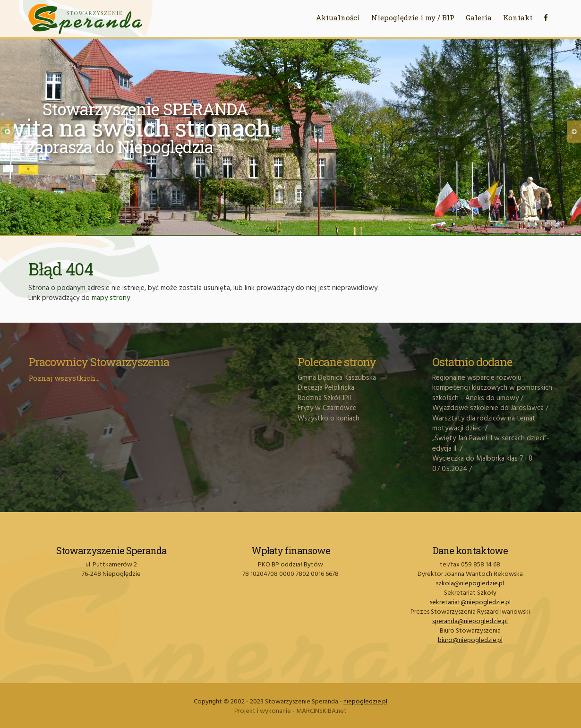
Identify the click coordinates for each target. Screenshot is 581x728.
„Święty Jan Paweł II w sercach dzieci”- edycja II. (491, 443)
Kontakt (518, 17)
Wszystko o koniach (329, 419)
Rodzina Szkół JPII (324, 398)
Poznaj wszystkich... (64, 378)
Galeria (479, 17)
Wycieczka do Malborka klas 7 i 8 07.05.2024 (482, 464)
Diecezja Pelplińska (326, 388)
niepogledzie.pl (365, 702)
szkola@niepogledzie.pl (470, 584)
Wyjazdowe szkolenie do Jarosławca (488, 408)
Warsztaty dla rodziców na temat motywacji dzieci (484, 424)
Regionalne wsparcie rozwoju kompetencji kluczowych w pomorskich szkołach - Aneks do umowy (492, 388)
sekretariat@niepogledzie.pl (470, 603)
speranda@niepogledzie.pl (470, 621)
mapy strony (111, 298)
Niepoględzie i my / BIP (413, 17)
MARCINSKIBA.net (321, 711)
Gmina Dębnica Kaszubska (337, 378)
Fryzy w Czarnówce (327, 408)
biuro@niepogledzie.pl (470, 640)
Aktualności (338, 17)
